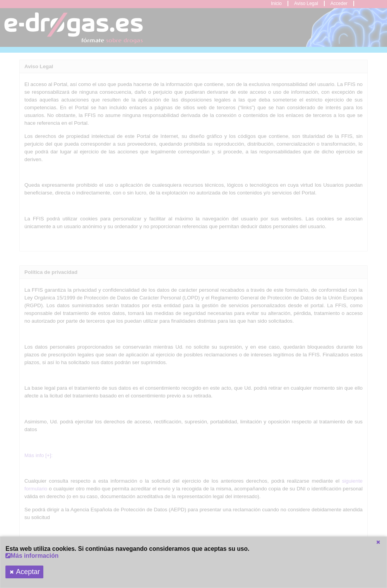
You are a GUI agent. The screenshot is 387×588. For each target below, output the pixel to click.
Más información (32, 556)
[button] (378, 542)
